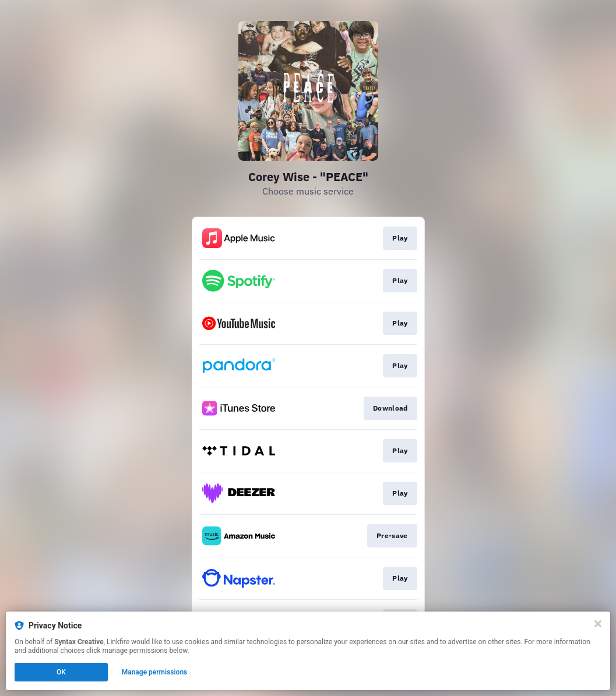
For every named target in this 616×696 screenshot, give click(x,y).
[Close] (598, 624)
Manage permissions (155, 672)
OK (61, 672)
